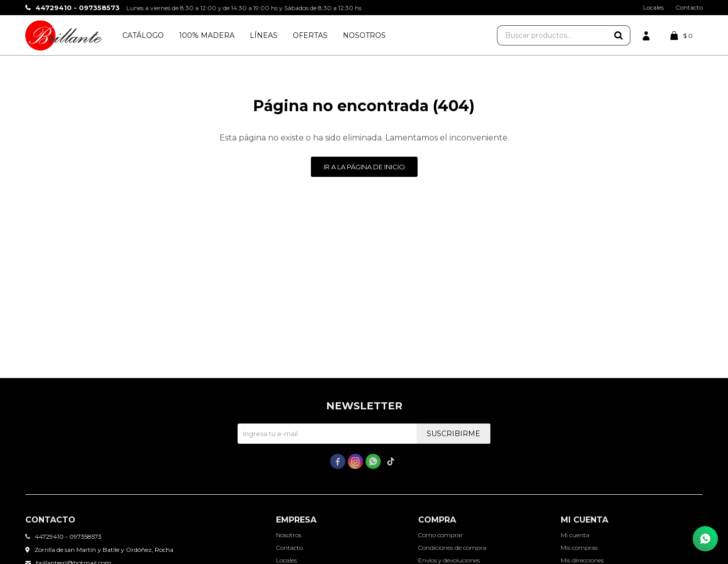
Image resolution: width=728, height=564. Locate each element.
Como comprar (441, 535)
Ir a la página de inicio (364, 167)
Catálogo (143, 35)
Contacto (689, 7)
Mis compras (579, 548)
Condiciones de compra (452, 548)
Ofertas (310, 35)
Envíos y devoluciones (449, 560)
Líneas (264, 35)
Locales (653, 7)
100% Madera (207, 35)
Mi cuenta (575, 535)
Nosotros (364, 35)
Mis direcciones (582, 560)
